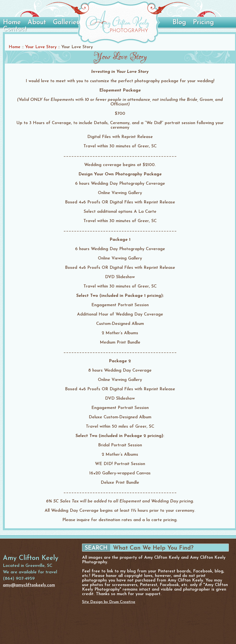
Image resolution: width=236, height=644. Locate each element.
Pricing (203, 23)
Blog (179, 23)
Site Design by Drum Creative (109, 602)
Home (12, 23)
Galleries (66, 23)
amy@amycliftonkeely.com (29, 585)
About (37, 23)
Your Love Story (41, 47)
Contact (15, 29)
